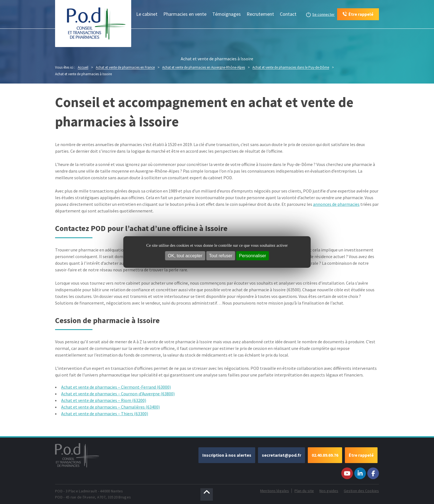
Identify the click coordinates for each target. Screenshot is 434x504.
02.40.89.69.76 (325, 455)
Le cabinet (147, 14)
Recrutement (260, 14)
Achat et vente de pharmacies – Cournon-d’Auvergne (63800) (118, 394)
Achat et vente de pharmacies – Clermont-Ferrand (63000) (116, 387)
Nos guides (329, 491)
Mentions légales (275, 491)
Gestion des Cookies (361, 491)
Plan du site (304, 491)
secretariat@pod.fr (281, 455)
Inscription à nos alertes (227, 455)
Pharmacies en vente (185, 14)
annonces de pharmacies (336, 204)
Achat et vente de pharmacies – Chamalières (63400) (110, 407)
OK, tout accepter (185, 256)
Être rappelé (361, 455)
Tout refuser (221, 256)
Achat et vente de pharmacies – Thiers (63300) (105, 414)
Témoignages (227, 14)
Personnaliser (253, 256)
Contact (288, 14)
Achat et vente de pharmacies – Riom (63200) (104, 400)
